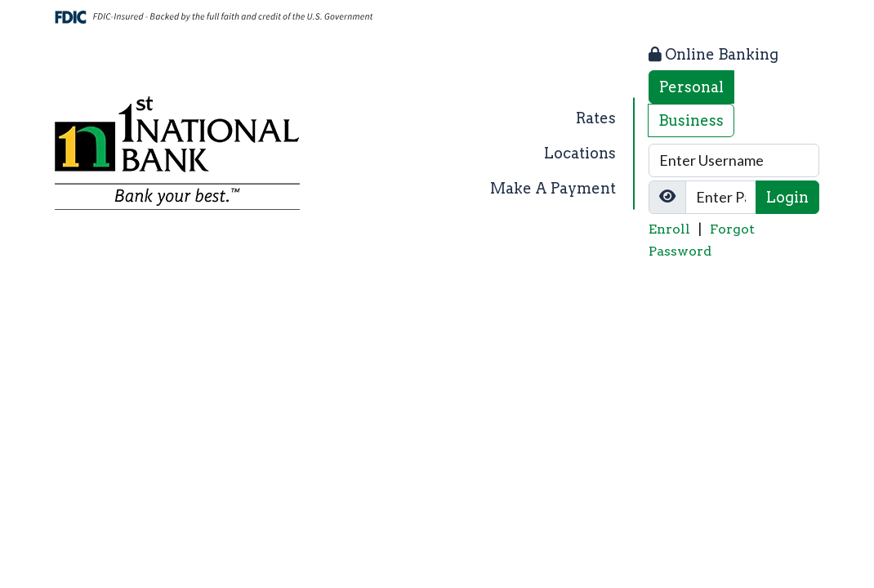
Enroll (669, 229)
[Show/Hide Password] (667, 197)
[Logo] (177, 153)
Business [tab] (691, 120)
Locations (580, 153)
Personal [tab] (691, 87)
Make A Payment (553, 188)
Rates (596, 118)
